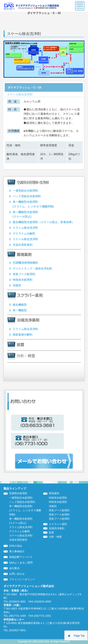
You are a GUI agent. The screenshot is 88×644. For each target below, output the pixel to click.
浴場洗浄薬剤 (57, 528)
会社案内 (14, 568)
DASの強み (16, 546)
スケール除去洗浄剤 (25, 239)
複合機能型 (20, 305)
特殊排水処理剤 (23, 280)
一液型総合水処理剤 (25, 191)
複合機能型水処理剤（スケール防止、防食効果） (44, 222)
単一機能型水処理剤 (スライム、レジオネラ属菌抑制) (25, 510)
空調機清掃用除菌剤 (25, 263)
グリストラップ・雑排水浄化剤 (32, 269)
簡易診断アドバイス (21, 557)
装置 (51, 532)
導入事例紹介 (17, 551)
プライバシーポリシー (22, 579)
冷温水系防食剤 (23, 245)
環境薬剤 (54, 493)
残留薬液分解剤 (23, 335)
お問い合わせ (17, 574)
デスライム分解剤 (24, 234)
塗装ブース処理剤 (24, 274)
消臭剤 (17, 285)
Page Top (76, 635)
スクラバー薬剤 (58, 524)
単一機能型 (20, 310)
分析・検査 (55, 537)
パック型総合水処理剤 (27, 196)
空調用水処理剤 (18, 493)
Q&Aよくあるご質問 (21, 563)
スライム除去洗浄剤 (25, 228)
